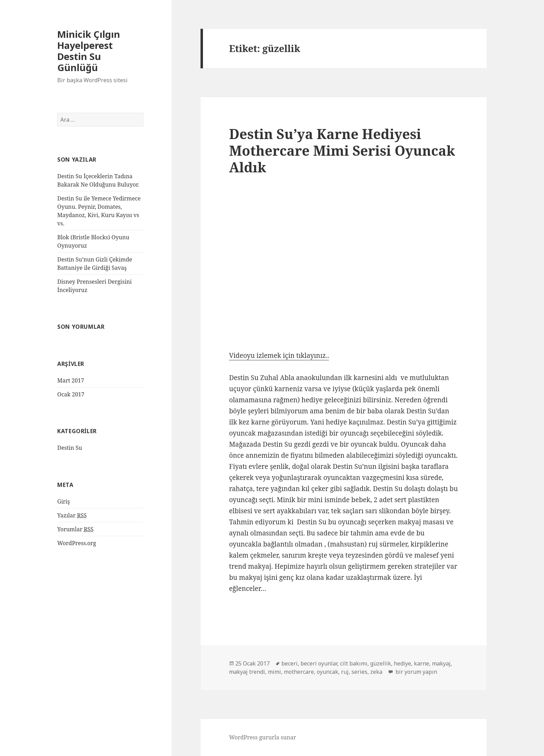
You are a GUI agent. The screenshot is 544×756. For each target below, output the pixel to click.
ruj (345, 672)
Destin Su (70, 448)
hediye (402, 663)
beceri (290, 663)
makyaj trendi (247, 672)
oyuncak (328, 672)
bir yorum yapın (416, 672)
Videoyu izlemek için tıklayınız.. (279, 355)
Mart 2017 (71, 380)
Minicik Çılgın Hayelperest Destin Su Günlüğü (89, 51)
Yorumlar (75, 529)
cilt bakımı (354, 663)
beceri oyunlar (319, 663)
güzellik (381, 663)
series (359, 672)
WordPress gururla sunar (262, 737)
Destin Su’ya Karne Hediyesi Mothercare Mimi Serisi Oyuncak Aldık (342, 150)
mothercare (299, 672)
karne (422, 663)
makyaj (441, 663)
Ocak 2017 (71, 394)
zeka (376, 672)
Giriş (63, 501)
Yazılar (72, 516)
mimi (274, 672)
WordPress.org (77, 543)
